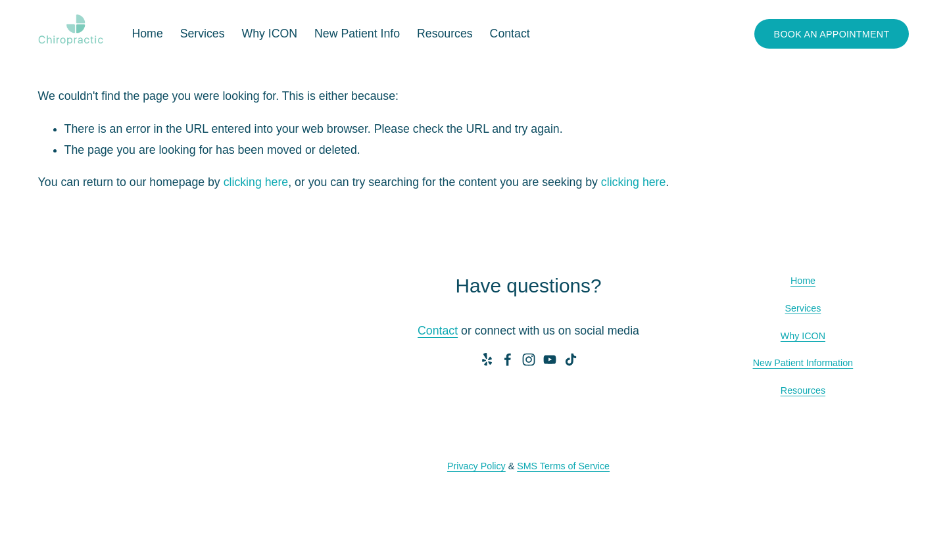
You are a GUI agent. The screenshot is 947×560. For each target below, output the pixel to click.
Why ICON (270, 34)
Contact (510, 34)
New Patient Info (357, 34)
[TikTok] (571, 360)
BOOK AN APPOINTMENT (832, 34)
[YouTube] (550, 360)
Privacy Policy (476, 466)
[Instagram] (529, 360)
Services (803, 308)
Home (147, 34)
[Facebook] (508, 360)
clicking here (256, 182)
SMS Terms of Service (563, 466)
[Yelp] (487, 360)
